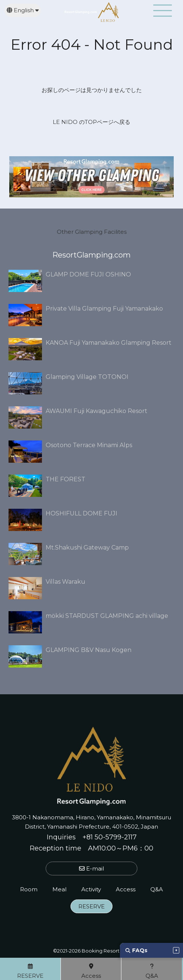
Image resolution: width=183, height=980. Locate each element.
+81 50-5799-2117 (110, 837)
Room (29, 889)
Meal (59, 889)
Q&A (157, 889)
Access (126, 889)
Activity (91, 889)
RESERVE (91, 906)
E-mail (91, 868)
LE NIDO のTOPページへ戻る (91, 122)
